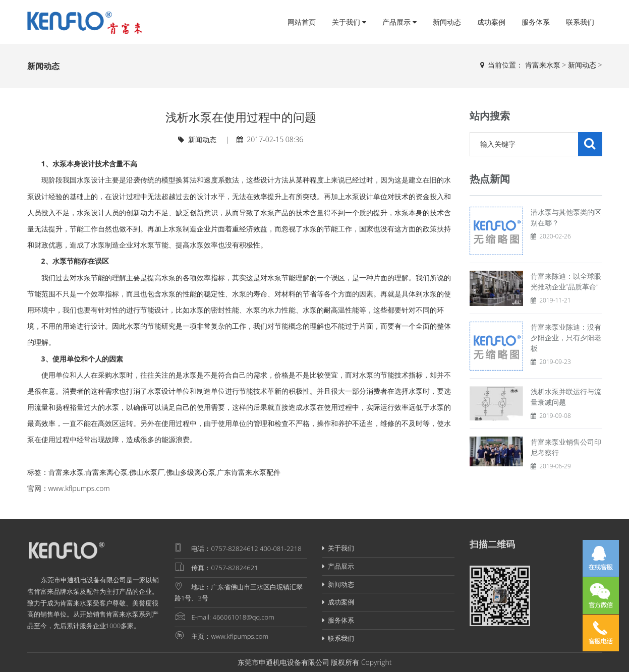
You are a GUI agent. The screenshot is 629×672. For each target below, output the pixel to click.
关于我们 (349, 22)
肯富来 (44, 591)
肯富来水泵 (543, 65)
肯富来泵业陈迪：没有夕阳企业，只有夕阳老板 (566, 338)
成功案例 (491, 22)
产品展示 (399, 22)
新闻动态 (447, 22)
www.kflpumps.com (79, 488)
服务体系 (536, 22)
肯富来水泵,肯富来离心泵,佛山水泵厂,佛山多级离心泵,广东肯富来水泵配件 (164, 472)
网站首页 (302, 22)
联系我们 (580, 22)
